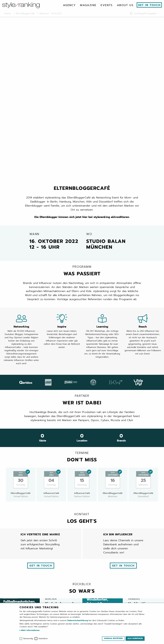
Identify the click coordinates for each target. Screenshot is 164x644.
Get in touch (149, 5)
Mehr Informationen (30, 630)
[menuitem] (69, 5)
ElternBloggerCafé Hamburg (109, 534)
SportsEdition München (82, 540)
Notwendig (28, 639)
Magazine (88, 5)
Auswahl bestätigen (113, 638)
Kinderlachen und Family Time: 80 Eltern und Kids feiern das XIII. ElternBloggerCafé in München (61, 452)
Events (107, 5)
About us (125, 5)
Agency (69, 5)
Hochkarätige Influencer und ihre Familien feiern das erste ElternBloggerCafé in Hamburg (144, 452)
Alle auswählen (135, 638)
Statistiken (43, 639)
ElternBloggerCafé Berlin (52, 534)
